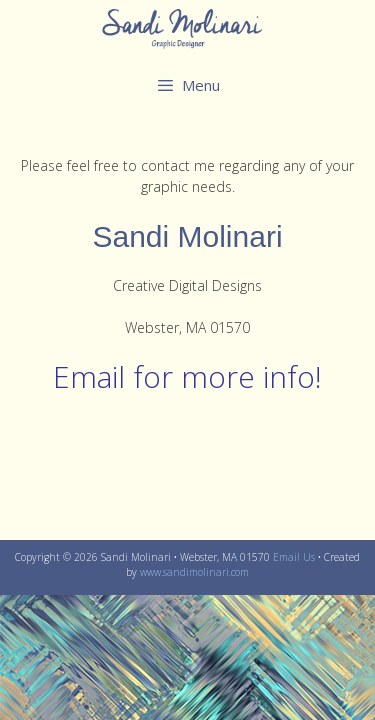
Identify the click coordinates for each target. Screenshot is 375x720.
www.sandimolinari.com (194, 572)
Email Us (294, 557)
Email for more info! (187, 376)
